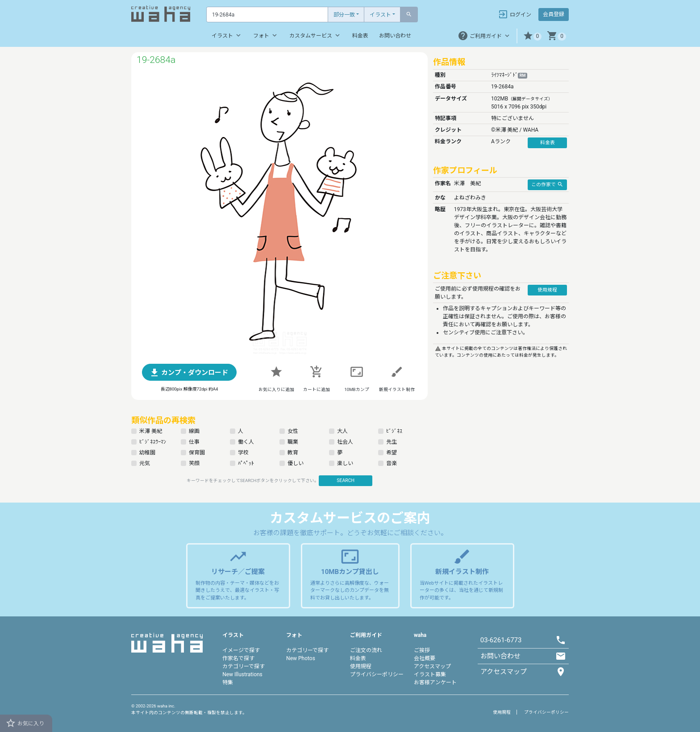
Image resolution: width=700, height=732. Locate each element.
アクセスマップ (432, 666)
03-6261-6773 (501, 640)
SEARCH (346, 480)
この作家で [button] (547, 184)
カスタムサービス (315, 35)
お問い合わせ (395, 36)
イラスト (380, 15)
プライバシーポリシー (377, 674)
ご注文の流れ (366, 650)
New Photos (301, 658)
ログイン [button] (515, 14)
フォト (266, 35)
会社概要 (425, 658)
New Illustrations (242, 674)
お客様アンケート (435, 682)
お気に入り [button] (25, 723)
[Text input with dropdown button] (267, 15)
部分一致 (344, 15)
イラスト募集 (430, 674)
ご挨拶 (422, 650)
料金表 (360, 36)
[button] (532, 36)
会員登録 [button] (554, 14)
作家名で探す (238, 658)
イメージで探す (241, 650)
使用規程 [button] (547, 290)
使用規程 (361, 666)
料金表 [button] (548, 143)
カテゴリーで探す (244, 666)
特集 (228, 682)
